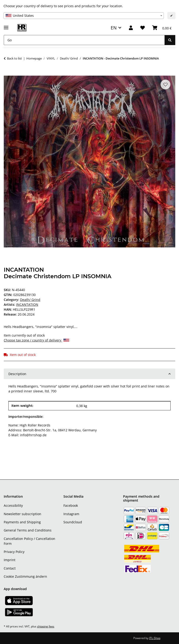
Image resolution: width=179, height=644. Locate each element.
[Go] (84, 40)
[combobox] (84, 16)
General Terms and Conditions (28, 530)
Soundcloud (73, 522)
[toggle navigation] (6, 26)
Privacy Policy (14, 552)
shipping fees (46, 626)
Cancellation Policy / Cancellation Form (29, 541)
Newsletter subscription (22, 514)
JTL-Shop (155, 638)
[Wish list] (143, 28)
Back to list (14, 58)
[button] (131, 28)
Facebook (71, 505)
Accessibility (13, 505)
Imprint (10, 560)
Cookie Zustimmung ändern (25, 576)
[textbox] (84, 16)
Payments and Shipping (22, 522)
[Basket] (162, 28)
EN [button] (114, 28)
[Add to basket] (7, 73)
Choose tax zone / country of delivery (36, 340)
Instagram (71, 514)
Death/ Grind (30, 300)
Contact (10, 568)
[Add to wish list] (165, 84)
